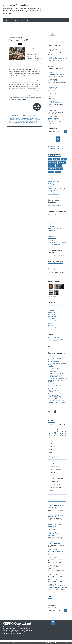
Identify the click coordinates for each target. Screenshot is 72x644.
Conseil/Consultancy (34, 117)
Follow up (51, 186)
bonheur (58, 172)
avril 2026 (51, 306)
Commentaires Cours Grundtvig (56, 188)
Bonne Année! (53, 81)
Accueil (7, 20)
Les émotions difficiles (55, 103)
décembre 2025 (52, 315)
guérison (34, 123)
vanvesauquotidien (55, 371)
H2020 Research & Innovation (56, 256)
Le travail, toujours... (55, 95)
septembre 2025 (52, 321)
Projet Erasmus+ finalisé (55, 244)
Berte (50, 524)
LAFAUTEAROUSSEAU (54, 377)
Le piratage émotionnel (56, 74)
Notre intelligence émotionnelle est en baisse (57, 119)
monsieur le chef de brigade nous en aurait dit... (57, 384)
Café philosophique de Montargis (55, 391)
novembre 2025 (52, 317)
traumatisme (24, 123)
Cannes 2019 (51, 231)
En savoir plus (65, 643)
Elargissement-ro (53, 215)
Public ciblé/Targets (35, 120)
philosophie (62, 162)
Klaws (52, 346)
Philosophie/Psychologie (56, 481)
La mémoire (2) (19, 40)
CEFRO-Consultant (17, 5)
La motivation (53, 111)
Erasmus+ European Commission (57, 242)
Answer (50, 67)
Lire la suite (37, 107)
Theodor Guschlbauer (54, 399)
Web (14, 121)
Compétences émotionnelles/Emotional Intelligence (56, 457)
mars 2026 (51, 308)
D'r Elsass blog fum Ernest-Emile (56, 400)
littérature (56, 159)
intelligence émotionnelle (55, 169)
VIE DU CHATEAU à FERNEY (55, 386)
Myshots (50, 217)
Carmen (51, 506)
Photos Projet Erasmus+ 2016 (56, 228)
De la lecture (59, 559)
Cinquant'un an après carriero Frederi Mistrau (56, 395)
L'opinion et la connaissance (57, 59)
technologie (27, 121)
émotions (51, 172)
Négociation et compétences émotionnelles (57, 587)
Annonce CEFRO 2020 (54, 194)
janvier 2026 (51, 312)
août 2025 (51, 323)
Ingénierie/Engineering (32, 118)
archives (64, 159)
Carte (50, 597)
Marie (50, 551)
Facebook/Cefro (52, 226)
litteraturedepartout (54, 361)
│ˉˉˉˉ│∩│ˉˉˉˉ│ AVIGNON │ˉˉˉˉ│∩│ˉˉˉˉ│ (57, 396)
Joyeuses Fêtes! (53, 87)
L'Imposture (60, 543)
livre (50, 159)
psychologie (52, 166)
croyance (30, 123)
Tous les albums (52, 296)
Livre (16, 120)
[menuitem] (7, 20)
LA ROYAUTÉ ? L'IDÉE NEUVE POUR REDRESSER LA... (56, 374)
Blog (27, 115)
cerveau (11, 123)
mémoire (21, 121)
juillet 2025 (51, 325)
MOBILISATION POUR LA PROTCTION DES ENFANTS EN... (57, 369)
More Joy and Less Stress (55, 205)
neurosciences (34, 121)
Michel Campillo (53, 534)
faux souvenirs (17, 123)
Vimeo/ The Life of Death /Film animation (56, 191)
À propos (25, 20)
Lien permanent (13, 115)
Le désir (51, 51)
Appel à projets (52, 240)
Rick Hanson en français (56, 487)
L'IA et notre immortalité (56, 568)
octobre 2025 (51, 319)
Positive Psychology (53, 182)
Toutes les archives (53, 328)
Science (10, 121)
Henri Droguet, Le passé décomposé (54, 359)
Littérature (12, 120)
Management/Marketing (24, 120)
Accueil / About (53, 446)
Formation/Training (21, 118)
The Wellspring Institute (55, 184)
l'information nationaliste (59, 404)
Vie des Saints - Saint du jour (57, 381)
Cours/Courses (12, 118)
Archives (16, 20)
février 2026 (51, 310)
